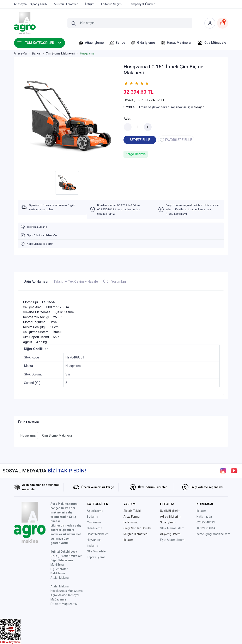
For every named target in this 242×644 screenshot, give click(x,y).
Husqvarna (28, 435)
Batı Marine (58, 573)
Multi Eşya (57, 565)
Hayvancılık (94, 540)
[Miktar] (138, 127)
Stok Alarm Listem (172, 528)
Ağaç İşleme (95, 511)
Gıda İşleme (95, 528)
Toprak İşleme (96, 557)
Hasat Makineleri (98, 534)
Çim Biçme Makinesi (57, 435)
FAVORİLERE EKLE (176, 140)
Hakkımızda (204, 517)
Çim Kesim (94, 522)
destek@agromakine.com (213, 534)
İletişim (201, 511)
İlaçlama (92, 546)
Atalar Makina (60, 578)
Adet (127, 119)
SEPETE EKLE (140, 140)
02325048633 (206, 522)
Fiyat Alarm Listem (172, 540)
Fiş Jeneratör (59, 569)
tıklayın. (199, 107)
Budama (92, 517)
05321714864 (206, 528)
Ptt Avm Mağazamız (64, 604)
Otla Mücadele (96, 551)
